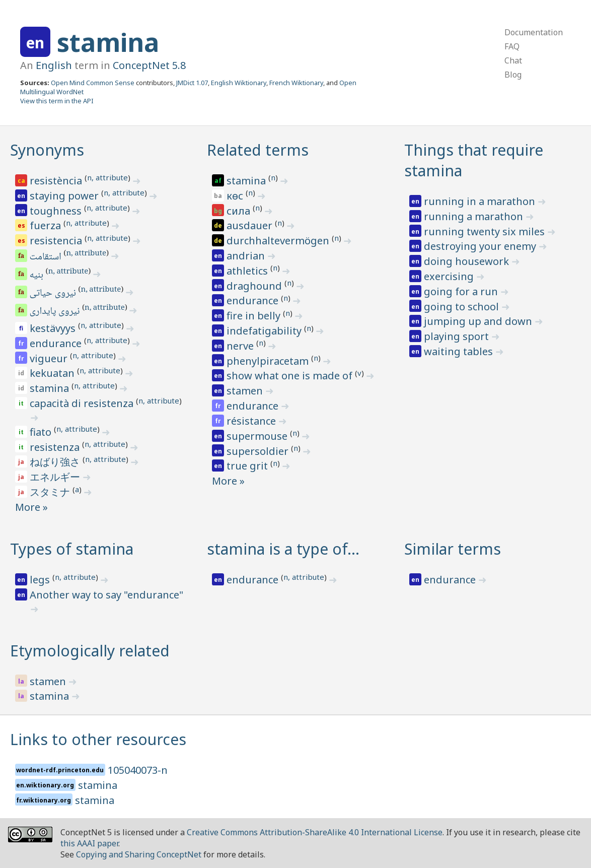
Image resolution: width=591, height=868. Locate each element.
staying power (65, 196)
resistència (57, 181)
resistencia (57, 241)
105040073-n (138, 770)
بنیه (37, 276)
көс (236, 196)
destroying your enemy (481, 246)
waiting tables (460, 351)
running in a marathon (481, 201)
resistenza (56, 447)
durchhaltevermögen (279, 241)
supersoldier (259, 451)
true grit (248, 466)
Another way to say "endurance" (106, 595)
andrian (247, 256)
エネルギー (56, 477)
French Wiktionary (296, 83)
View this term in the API (57, 101)
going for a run (462, 291)
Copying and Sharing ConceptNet (139, 854)
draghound (255, 286)
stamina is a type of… (283, 549)
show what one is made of (291, 376)
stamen (246, 391)
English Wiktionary (239, 83)
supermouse (258, 436)
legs (41, 580)
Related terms (258, 150)
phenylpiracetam (269, 361)
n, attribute (107, 177)
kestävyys (54, 328)
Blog (513, 75)
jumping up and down (479, 321)
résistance (252, 421)
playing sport (458, 336)
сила (240, 211)
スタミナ (51, 492)
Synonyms (47, 150)
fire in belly (255, 316)
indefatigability (265, 331)
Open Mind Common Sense (93, 83)
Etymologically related (90, 651)
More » (31, 507)
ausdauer (251, 225)
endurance (57, 343)
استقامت (46, 257)
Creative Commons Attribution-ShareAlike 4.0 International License (315, 832)
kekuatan (53, 373)
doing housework (468, 261)
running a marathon (475, 216)
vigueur (50, 358)
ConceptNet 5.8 (149, 65)
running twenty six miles (486, 231)
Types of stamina (72, 549)
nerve (241, 346)
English (54, 65)
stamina (108, 42)
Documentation (534, 32)
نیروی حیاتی (54, 294)
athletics (248, 271)
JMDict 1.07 (192, 83)
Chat (513, 60)
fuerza (47, 225)
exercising (450, 276)
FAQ (512, 46)
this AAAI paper (89, 843)
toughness (57, 211)
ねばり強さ (56, 462)
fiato (42, 432)
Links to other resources (98, 739)
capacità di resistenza (83, 403)
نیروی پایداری (55, 312)
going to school (463, 307)
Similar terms (453, 549)
